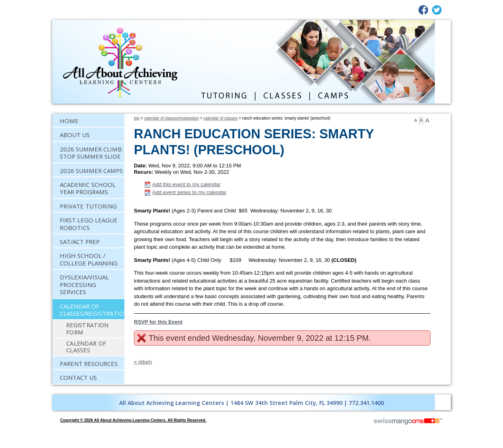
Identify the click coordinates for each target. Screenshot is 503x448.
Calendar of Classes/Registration (171, 118)
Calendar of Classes (221, 118)
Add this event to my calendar (186, 184)
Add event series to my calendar (189, 192)
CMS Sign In (57, 390)
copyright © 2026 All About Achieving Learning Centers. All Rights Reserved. (133, 420)
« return (143, 362)
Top (137, 118)
